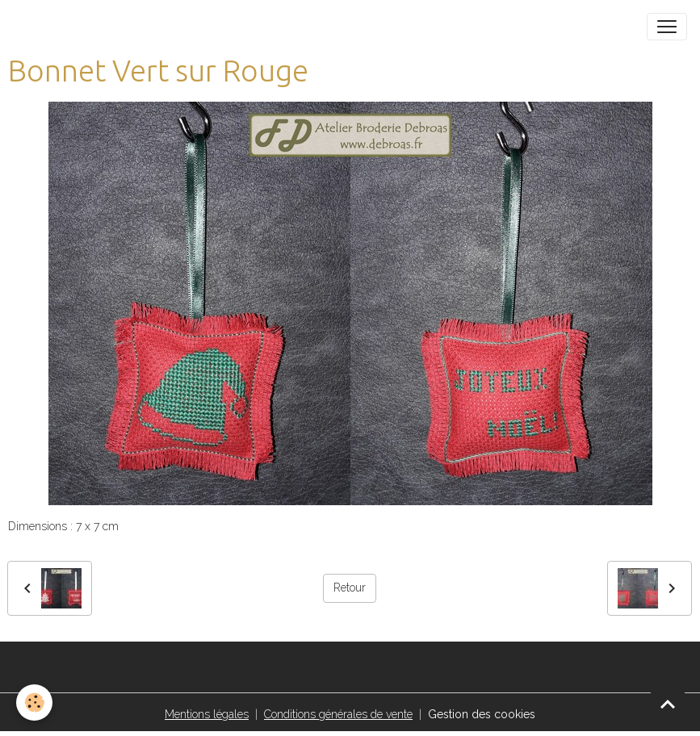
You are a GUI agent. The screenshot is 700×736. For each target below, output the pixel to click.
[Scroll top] (668, 704)
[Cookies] (34, 703)
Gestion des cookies (482, 714)
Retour (350, 588)
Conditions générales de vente (338, 714)
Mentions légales (207, 714)
